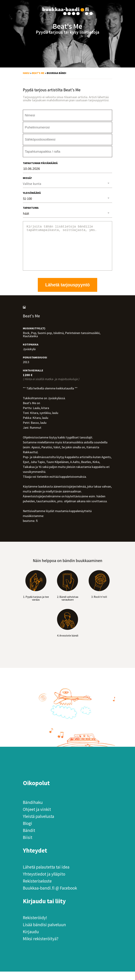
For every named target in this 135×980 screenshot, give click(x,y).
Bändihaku (33, 811)
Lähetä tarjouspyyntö (68, 293)
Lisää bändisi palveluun (44, 933)
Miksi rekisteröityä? (41, 947)
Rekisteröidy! (35, 926)
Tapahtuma (31, 208)
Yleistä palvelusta (38, 825)
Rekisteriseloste (37, 889)
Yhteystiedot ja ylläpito (44, 882)
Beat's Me (38, 73)
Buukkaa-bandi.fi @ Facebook (50, 896)
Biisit (28, 846)
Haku (26, 73)
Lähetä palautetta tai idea (46, 875)
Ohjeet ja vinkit (37, 818)
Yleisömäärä (32, 193)
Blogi (28, 832)
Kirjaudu (31, 940)
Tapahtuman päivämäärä (40, 163)
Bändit (29, 839)
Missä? (27, 178)
